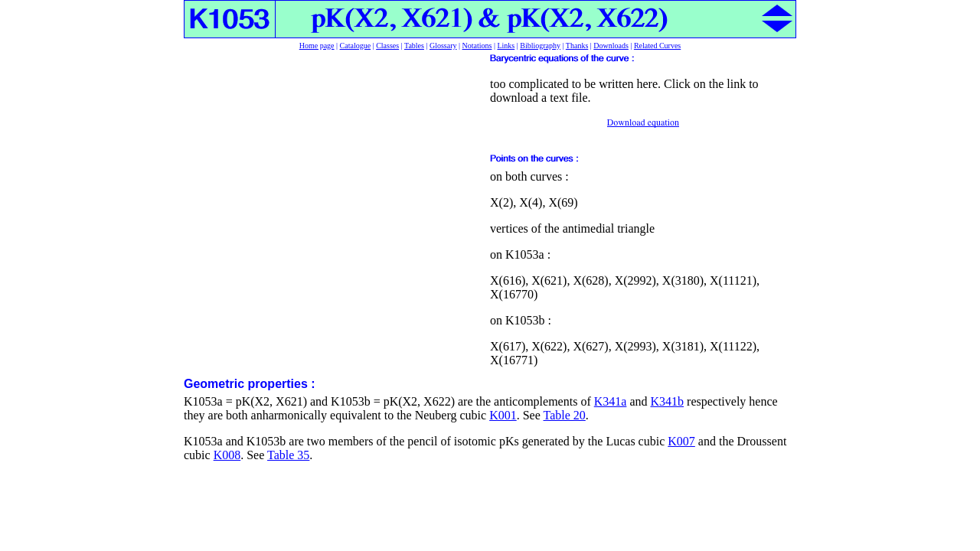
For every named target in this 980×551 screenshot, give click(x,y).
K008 (227, 455)
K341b (667, 401)
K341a (611, 401)
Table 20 (565, 415)
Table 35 (288, 455)
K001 (503, 415)
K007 (681, 441)
